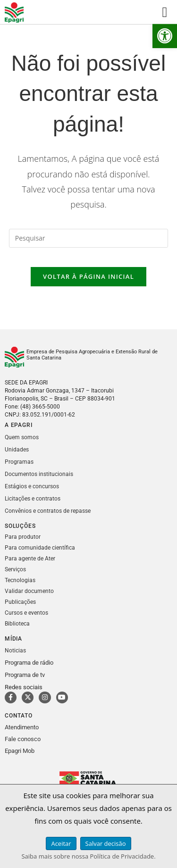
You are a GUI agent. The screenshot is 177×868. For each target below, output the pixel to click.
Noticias (15, 651)
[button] (165, 36)
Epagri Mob (20, 751)
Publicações (20, 602)
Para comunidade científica (40, 548)
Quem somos (22, 437)
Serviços (15, 569)
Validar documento (29, 591)
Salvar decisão (106, 843)
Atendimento (22, 727)
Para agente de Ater (30, 559)
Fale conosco (23, 739)
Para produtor (23, 537)
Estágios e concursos (32, 486)
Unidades (17, 450)
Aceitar (61, 843)
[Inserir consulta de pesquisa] (89, 238)
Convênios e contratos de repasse (48, 511)
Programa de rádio (29, 663)
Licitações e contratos (33, 499)
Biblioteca (17, 624)
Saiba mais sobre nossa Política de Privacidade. (88, 856)
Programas (19, 462)
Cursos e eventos (26, 613)
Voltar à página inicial (88, 276)
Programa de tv (25, 675)
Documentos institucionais (39, 474)
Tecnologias (20, 580)
